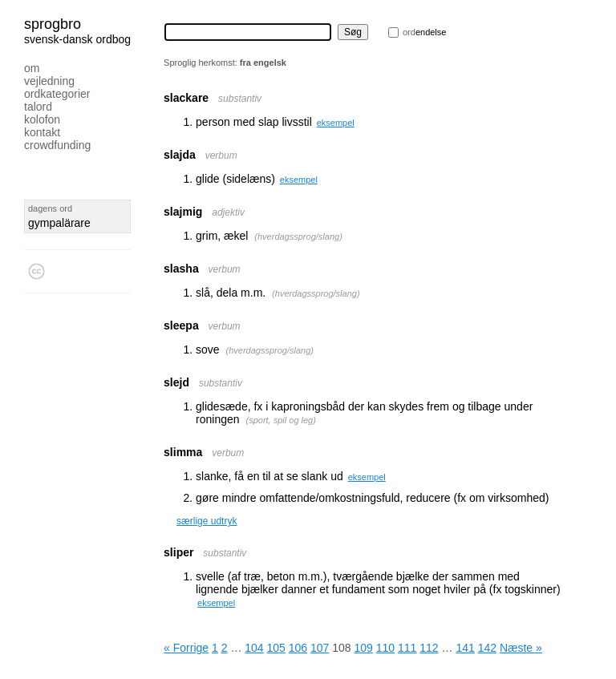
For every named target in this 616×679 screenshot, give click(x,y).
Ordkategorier (57, 94)
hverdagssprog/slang (298, 236)
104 (254, 648)
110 (385, 648)
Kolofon (42, 119)
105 (276, 648)
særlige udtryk (207, 521)
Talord (38, 107)
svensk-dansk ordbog (77, 39)
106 (298, 648)
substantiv (240, 99)
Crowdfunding (57, 145)
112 (429, 648)
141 (465, 648)
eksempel (336, 123)
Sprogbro (53, 24)
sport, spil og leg (281, 420)
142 (487, 648)
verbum (221, 156)
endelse (424, 32)
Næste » (521, 648)
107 (320, 648)
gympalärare (59, 223)
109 (364, 648)
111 (407, 648)
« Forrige (186, 648)
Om (32, 68)
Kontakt (42, 132)
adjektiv (228, 212)
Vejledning (49, 81)
